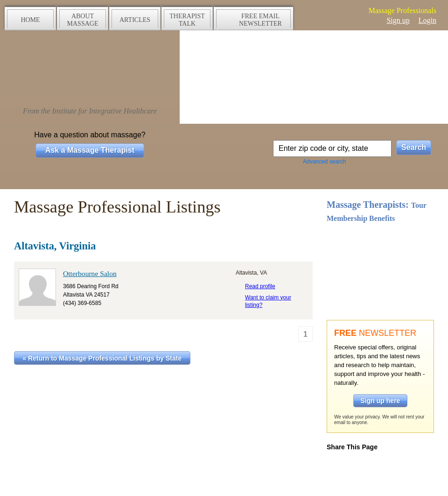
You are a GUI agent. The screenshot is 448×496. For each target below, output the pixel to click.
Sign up (398, 20)
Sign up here (381, 401)
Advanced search (325, 162)
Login (427, 20)
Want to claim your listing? (268, 301)
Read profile (260, 286)
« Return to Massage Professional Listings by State (102, 358)
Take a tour (380, 263)
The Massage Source (90, 69)
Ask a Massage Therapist (90, 150)
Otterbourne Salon (90, 273)
